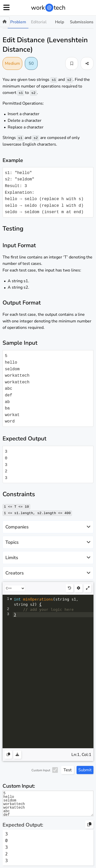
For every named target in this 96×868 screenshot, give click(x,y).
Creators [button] (48, 573)
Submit (85, 770)
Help (60, 22)
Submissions (82, 22)
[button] (72, 63)
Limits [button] (48, 558)
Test (68, 770)
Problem (18, 22)
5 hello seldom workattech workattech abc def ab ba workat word (48, 804)
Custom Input (41, 770)
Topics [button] (48, 542)
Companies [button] (48, 527)
